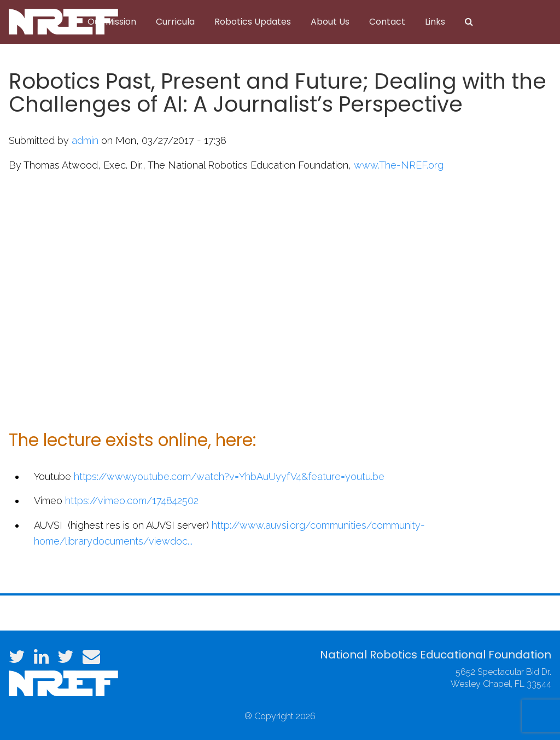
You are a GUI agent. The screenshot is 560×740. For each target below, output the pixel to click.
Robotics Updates (253, 22)
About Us (330, 22)
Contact (387, 22)
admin (85, 140)
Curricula (175, 22)
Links (435, 22)
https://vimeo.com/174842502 (132, 501)
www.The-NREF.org (399, 165)
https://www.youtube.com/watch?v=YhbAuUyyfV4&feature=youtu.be (229, 476)
